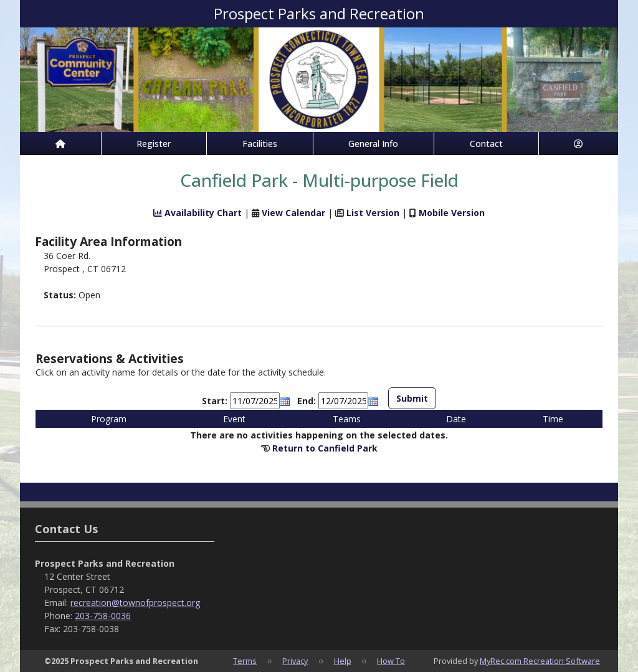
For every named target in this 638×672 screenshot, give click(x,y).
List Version (373, 213)
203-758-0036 (103, 616)
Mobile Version (452, 213)
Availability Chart (198, 213)
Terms (245, 661)
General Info (373, 144)
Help (343, 661)
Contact (486, 144)
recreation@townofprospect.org (135, 603)
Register (154, 144)
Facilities (260, 144)
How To (391, 661)
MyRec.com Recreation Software (540, 661)
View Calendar (293, 213)
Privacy (295, 661)
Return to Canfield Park (325, 448)
